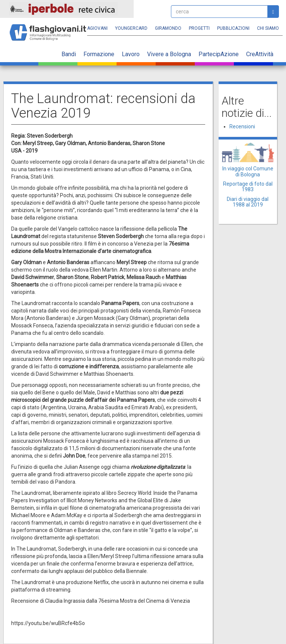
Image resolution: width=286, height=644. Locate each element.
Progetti (199, 28)
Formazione (99, 54)
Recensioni (242, 126)
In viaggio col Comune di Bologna (248, 171)
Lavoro (131, 54)
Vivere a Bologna (169, 54)
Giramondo (168, 28)
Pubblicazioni (233, 28)
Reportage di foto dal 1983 (248, 187)
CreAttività (260, 54)
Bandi (69, 54)
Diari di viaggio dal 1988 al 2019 (248, 202)
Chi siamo (268, 28)
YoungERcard (131, 28)
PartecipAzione (219, 54)
